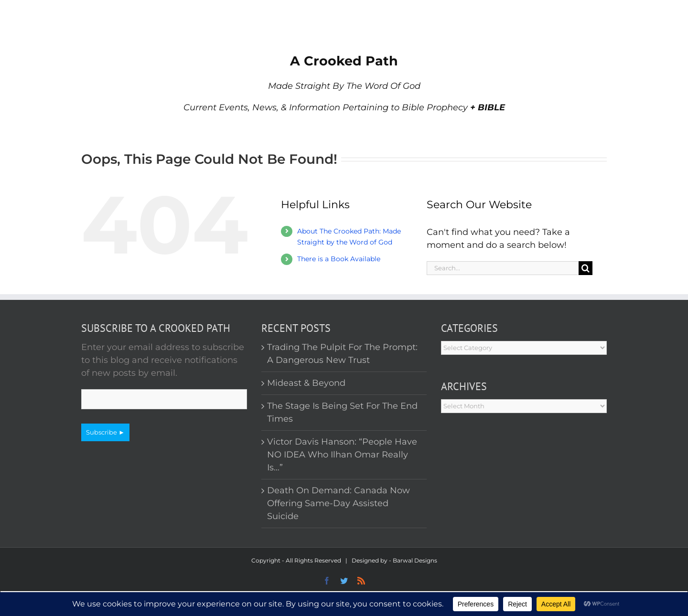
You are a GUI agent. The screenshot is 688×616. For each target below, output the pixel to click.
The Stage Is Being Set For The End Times (342, 412)
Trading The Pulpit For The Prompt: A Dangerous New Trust (342, 354)
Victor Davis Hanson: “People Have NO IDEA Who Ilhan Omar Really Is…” (342, 455)
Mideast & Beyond (306, 383)
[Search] (586, 268)
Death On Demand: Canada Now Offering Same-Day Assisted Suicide (339, 503)
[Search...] (503, 268)
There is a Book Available (339, 259)
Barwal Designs (415, 560)
